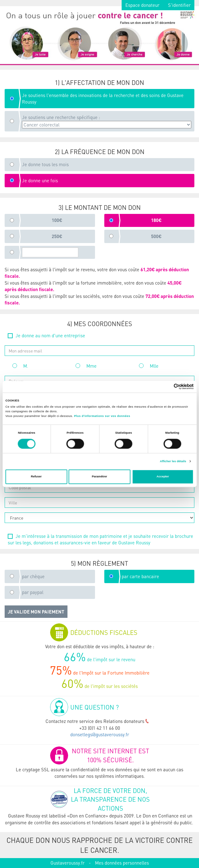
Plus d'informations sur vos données (102, 416)
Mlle (149, 366)
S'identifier (179, 5)
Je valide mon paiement (36, 612)
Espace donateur (142, 5)
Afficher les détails (173, 461)
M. (20, 366)
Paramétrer (99, 477)
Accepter (163, 477)
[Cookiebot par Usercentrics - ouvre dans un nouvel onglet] (167, 387)
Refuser (36, 477)
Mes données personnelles (122, 863)
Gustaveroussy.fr (67, 863)
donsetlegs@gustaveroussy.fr (100, 734)
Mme (86, 366)
